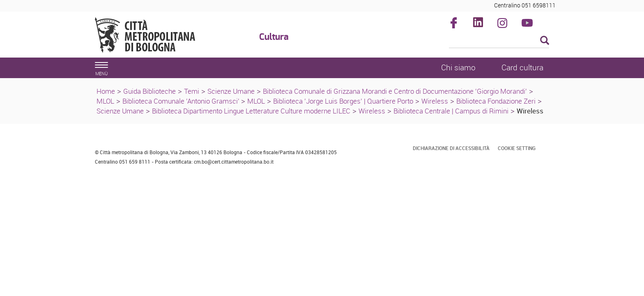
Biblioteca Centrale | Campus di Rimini (451, 111)
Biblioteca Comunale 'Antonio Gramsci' (182, 101)
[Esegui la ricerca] (545, 41)
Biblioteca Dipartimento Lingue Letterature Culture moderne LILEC (251, 111)
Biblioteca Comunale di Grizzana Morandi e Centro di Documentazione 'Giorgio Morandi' (395, 91)
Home (106, 91)
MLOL (105, 101)
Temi (192, 91)
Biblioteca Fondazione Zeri (496, 101)
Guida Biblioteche (149, 91)
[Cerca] (499, 41)
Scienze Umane (231, 91)
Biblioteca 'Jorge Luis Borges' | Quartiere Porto (343, 101)
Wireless (435, 101)
